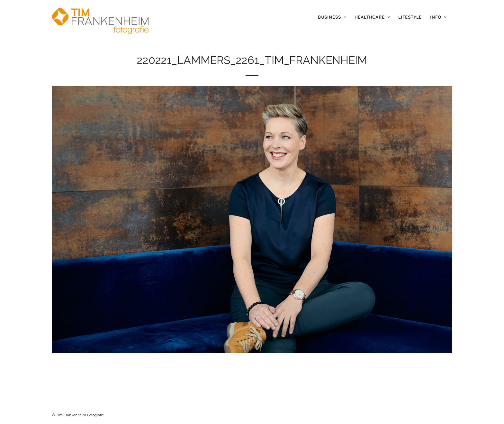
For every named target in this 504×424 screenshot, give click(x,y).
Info (436, 17)
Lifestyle (410, 17)
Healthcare (370, 17)
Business (329, 17)
